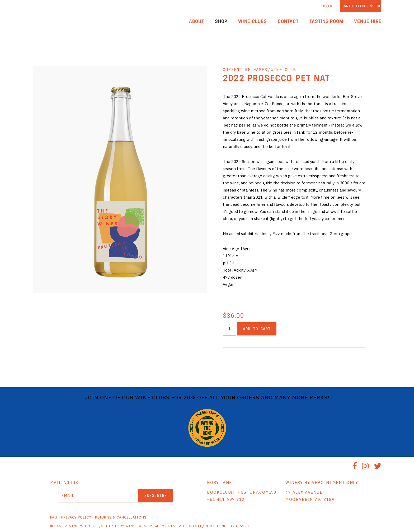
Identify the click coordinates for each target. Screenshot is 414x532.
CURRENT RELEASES (245, 70)
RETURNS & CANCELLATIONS (121, 517)
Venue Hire (368, 22)
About (197, 22)
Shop (221, 22)
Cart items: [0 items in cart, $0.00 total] (361, 6)
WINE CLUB (283, 70)
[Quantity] (229, 329)
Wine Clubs (253, 22)
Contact (288, 22)
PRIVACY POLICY (76, 517)
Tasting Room (326, 22)
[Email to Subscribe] (98, 496)
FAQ (54, 517)
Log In (326, 6)
